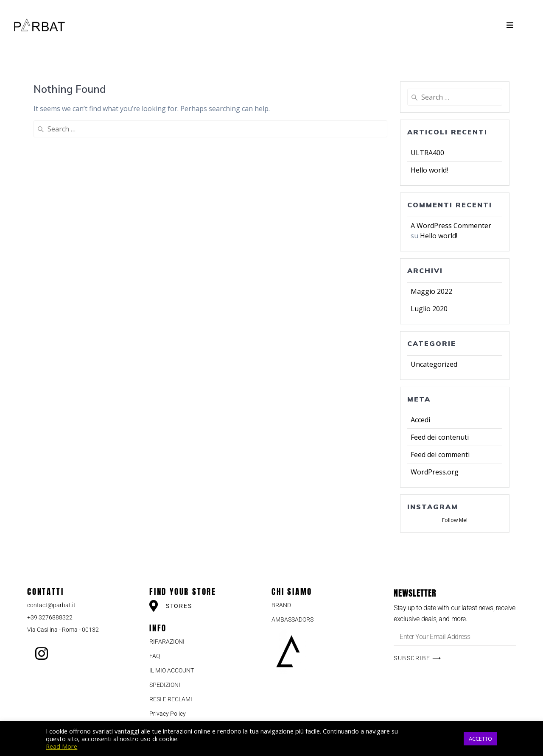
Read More (62, 746)
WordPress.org (435, 472)
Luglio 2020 (429, 309)
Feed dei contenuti (440, 437)
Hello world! (429, 170)
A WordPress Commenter (451, 226)
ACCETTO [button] (480, 739)
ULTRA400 (427, 153)
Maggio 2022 (431, 291)
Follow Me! (455, 520)
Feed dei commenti (440, 455)
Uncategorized (434, 364)
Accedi (420, 420)
